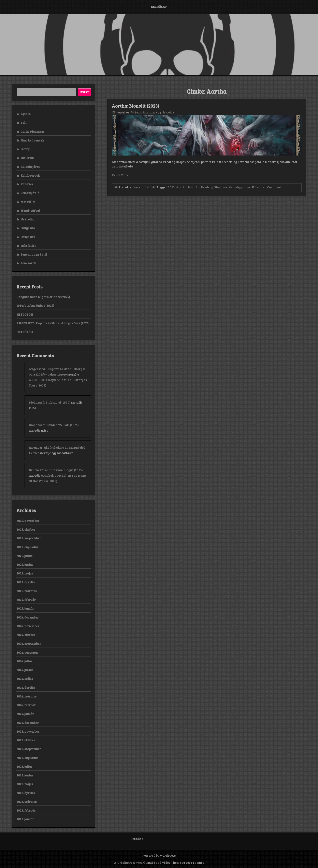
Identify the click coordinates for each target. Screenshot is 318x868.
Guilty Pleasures (32, 132)
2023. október (26, 740)
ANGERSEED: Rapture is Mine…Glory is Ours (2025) (53, 323)
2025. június (25, 565)
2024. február (26, 705)
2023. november (28, 731)
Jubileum (27, 158)
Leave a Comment (266, 187)
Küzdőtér (27, 184)
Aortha (181, 187)
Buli (24, 123)
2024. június (25, 670)
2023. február (26, 810)
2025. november (28, 521)
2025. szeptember (29, 538)
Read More (120, 175)
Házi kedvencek (32, 140)
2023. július (24, 767)
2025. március (26, 591)
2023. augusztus (27, 758)
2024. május (25, 679)
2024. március (26, 696)
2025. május (25, 573)
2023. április (26, 793)
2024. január (25, 714)
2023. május (25, 784)
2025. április (26, 582)
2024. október (26, 635)
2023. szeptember (29, 749)
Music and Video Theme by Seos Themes (175, 863)
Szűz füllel (28, 246)
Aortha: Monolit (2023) (135, 106)
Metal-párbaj (30, 211)
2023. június (25, 775)
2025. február (26, 600)
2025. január (25, 608)
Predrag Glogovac (214, 187)
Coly (169, 112)
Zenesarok (28, 263)
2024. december (28, 617)
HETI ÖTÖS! (25, 314)
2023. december (28, 723)
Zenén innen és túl (34, 254)
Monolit (194, 187)
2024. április (26, 688)
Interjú (25, 149)
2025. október (26, 529)
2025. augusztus (27, 547)
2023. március (26, 802)
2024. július (24, 661)
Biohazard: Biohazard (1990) (50, 402)
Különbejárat (30, 167)
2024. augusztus (27, 652)
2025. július (24, 556)
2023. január (25, 819)
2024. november (28, 626)
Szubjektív (28, 237)
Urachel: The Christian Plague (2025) (56, 470)
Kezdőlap (159, 7)
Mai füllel (28, 202)
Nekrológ (27, 219)
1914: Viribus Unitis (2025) (35, 306)
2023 (171, 187)
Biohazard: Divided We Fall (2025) (54, 425)
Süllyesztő (28, 228)
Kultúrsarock (30, 175)
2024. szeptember (29, 643)
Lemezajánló (142, 187)
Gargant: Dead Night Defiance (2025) (43, 297)
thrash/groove (240, 187)
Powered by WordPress (159, 855)
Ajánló (25, 114)
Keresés (85, 92)
